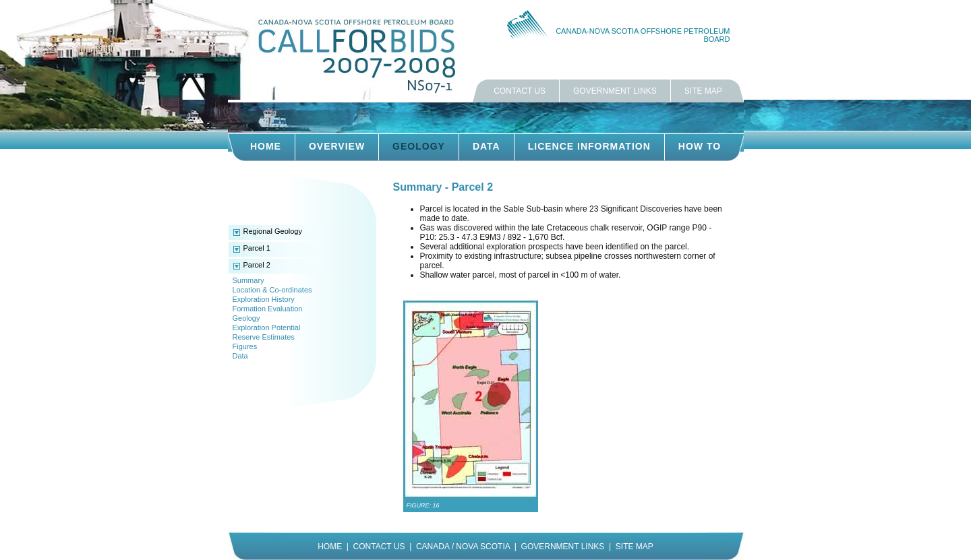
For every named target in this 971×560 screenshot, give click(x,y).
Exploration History (264, 299)
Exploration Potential (267, 328)
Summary (248, 280)
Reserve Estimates (264, 337)
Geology (246, 318)
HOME (266, 146)
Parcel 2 (257, 265)
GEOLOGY (419, 146)
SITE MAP (703, 91)
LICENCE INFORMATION (589, 146)
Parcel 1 (257, 248)
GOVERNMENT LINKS (615, 91)
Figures (245, 346)
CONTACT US (520, 91)
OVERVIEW (337, 146)
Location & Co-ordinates (272, 290)
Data (240, 356)
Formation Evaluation (268, 309)
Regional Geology (273, 231)
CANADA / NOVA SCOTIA (463, 547)
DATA (487, 146)
